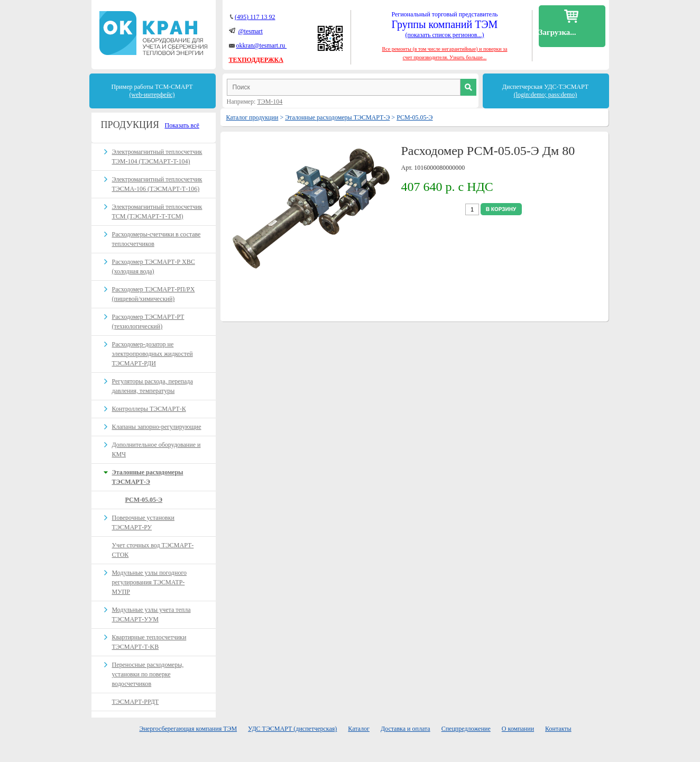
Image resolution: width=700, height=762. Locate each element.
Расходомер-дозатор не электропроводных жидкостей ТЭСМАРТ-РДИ (153, 354)
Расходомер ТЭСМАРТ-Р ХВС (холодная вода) (154, 267)
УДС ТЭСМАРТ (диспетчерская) (292, 729)
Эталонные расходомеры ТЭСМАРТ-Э (337, 117)
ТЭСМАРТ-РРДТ (136, 702)
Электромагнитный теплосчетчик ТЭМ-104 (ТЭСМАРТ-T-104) (157, 157)
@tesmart (251, 31)
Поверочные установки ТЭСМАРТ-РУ (144, 522)
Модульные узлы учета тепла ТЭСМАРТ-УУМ (151, 614)
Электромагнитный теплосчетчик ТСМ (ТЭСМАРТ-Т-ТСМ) (157, 212)
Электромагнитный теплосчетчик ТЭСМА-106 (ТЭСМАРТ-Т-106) (157, 184)
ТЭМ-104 (270, 102)
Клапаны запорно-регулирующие (157, 427)
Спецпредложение (466, 729)
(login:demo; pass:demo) (546, 95)
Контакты (558, 729)
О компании (518, 729)
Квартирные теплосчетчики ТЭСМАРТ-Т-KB (149, 642)
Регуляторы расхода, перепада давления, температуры (153, 386)
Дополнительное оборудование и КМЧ (156, 449)
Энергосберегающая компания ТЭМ (188, 729)
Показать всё (182, 125)
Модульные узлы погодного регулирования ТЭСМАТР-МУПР (150, 582)
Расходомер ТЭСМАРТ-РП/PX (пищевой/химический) (154, 294)
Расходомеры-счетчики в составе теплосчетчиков (156, 239)
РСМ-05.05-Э (415, 117)
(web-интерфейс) (152, 95)
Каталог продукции (252, 117)
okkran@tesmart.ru (262, 45)
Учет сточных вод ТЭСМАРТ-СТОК (153, 550)
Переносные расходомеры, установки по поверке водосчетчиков (148, 674)
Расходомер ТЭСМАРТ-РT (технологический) (148, 322)
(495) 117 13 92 (255, 17)
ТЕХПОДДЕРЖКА (256, 60)
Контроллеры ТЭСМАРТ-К (149, 409)
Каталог (359, 729)
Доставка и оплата (406, 729)
